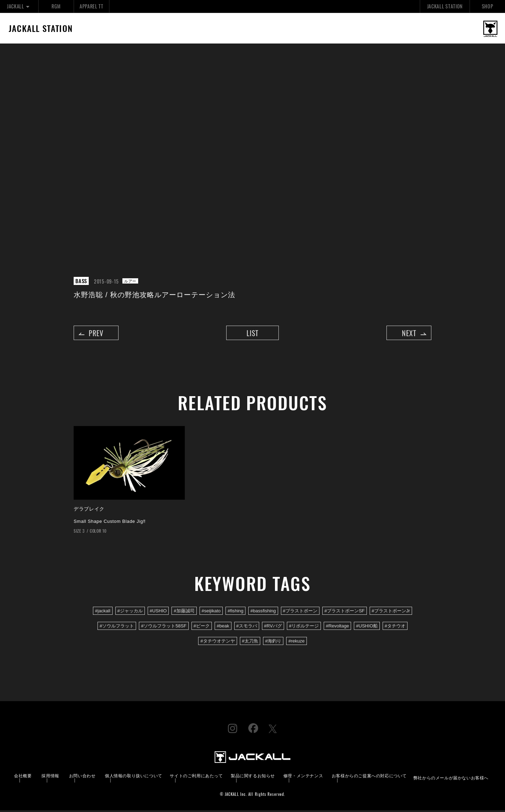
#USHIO (158, 613)
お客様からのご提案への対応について (369, 777)
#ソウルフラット (117, 628)
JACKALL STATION (445, 6)
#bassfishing (263, 613)
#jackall (103, 613)
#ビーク (202, 628)
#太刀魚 (250, 643)
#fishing (235, 613)
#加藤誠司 (184, 613)
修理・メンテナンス (303, 777)
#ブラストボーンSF (345, 613)
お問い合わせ (82, 777)
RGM (56, 6)
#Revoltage (337, 628)
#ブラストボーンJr (391, 613)
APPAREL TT (92, 6)
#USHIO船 (367, 628)
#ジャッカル (130, 613)
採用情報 (50, 777)
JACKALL (19, 6)
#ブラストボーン (300, 613)
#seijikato (211, 613)
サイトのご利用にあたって (196, 777)
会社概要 (23, 777)
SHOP (488, 6)
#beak (223, 628)
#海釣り (273, 643)
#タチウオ (395, 628)
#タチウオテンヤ (217, 643)
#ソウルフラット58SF (164, 628)
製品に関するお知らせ (253, 777)
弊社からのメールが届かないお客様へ (451, 780)
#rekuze (296, 643)
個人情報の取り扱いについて (134, 777)
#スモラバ (247, 628)
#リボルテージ (304, 628)
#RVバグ (273, 628)
